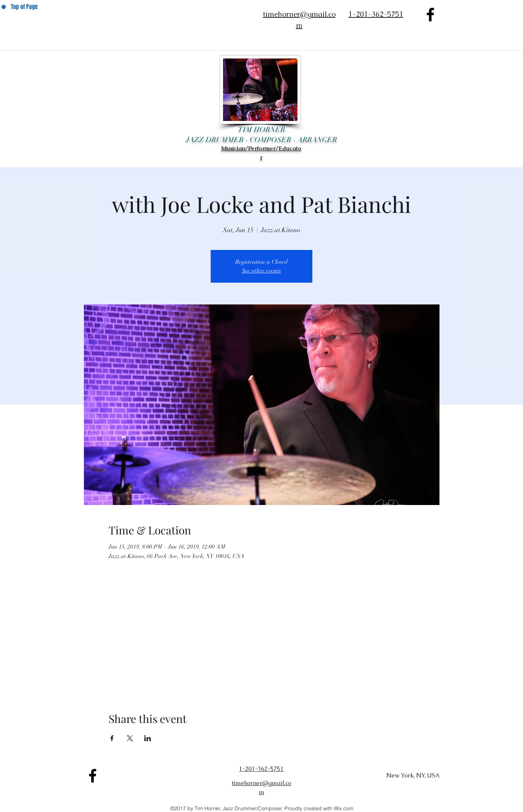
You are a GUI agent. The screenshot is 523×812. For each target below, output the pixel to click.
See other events (261, 271)
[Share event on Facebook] (112, 738)
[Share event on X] (130, 738)
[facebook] (430, 15)
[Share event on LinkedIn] (148, 738)
